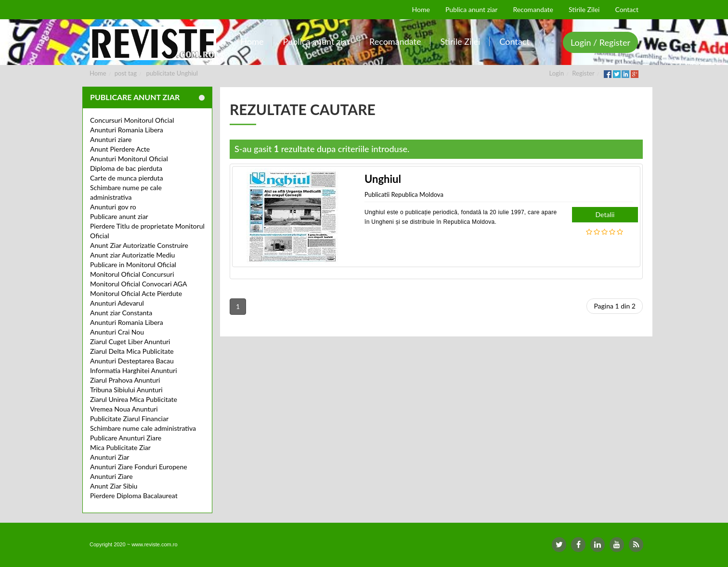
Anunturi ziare (111, 139)
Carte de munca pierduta (127, 178)
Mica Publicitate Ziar (120, 447)
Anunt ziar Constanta (121, 313)
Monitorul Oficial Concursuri (132, 274)
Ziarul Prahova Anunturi (125, 380)
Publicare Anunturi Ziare (126, 438)
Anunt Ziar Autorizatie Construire (139, 245)
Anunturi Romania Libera (127, 130)
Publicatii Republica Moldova (404, 194)
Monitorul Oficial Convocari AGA (139, 284)
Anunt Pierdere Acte (120, 149)
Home (98, 73)
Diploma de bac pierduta (126, 168)
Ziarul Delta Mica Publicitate (132, 351)
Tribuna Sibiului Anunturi (126, 390)
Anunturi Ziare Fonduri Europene (139, 467)
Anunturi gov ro (113, 207)
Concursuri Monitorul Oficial (132, 120)
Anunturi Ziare (111, 476)
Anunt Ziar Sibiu (114, 486)
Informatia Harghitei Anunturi (134, 370)
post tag (126, 73)
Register (583, 73)
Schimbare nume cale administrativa (143, 428)
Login (557, 73)
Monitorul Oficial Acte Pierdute (136, 293)
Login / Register (600, 42)
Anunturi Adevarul (117, 303)
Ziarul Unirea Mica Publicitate (134, 399)
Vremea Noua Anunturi (124, 409)
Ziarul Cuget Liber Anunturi (130, 341)
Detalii (605, 214)
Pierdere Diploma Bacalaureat (134, 496)
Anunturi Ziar (110, 457)
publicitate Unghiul (172, 73)
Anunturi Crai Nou (117, 332)
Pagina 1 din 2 (615, 306)
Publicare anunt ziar (119, 216)
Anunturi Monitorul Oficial (129, 159)
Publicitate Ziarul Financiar (129, 419)
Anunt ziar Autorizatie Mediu (132, 255)
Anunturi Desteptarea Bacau (132, 361)
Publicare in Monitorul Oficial (133, 264)
